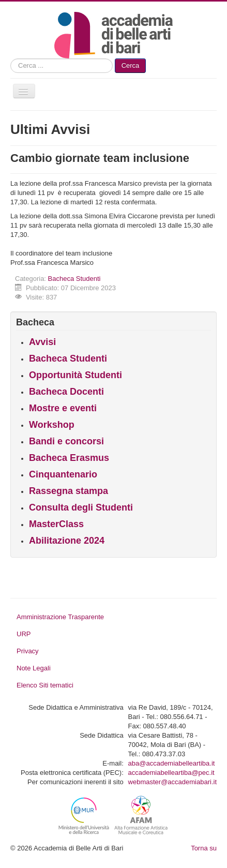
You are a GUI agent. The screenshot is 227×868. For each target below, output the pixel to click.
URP (24, 634)
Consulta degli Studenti (81, 507)
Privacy (28, 651)
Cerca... (11, 59)
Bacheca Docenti (66, 392)
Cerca (131, 65)
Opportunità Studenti (75, 375)
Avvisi (42, 342)
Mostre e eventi (63, 408)
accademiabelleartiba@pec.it (171, 773)
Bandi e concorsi (66, 441)
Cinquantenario (63, 474)
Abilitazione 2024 (67, 541)
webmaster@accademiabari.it (172, 782)
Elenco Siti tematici (45, 685)
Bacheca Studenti (74, 279)
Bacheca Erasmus (69, 458)
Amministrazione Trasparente (60, 617)
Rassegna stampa (69, 491)
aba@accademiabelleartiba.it (172, 763)
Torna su (204, 848)
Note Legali (34, 668)
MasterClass (56, 524)
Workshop (52, 425)
